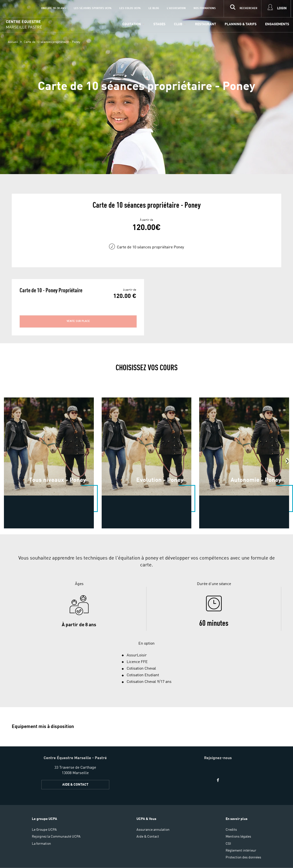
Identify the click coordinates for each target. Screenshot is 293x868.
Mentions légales (238, 837)
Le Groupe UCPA (44, 830)
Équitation (132, 24)
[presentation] (287, 461)
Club (178, 24)
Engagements (277, 24)
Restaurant (206, 24)
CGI (228, 844)
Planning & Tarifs (241, 24)
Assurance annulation (153, 830)
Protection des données (243, 857)
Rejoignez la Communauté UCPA (56, 837)
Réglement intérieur (241, 851)
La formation (41, 844)
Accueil (13, 42)
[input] (243, 9)
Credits (231, 830)
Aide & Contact (75, 785)
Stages (159, 24)
